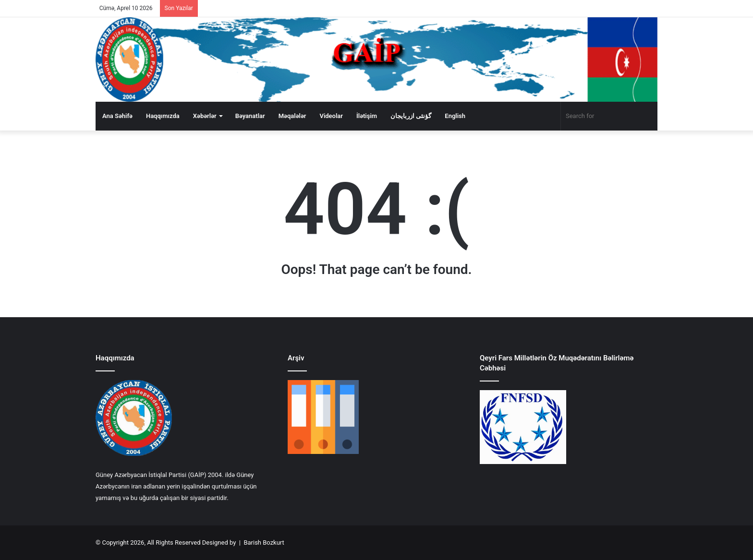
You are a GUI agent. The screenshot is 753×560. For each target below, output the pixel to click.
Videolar (331, 116)
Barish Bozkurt (264, 542)
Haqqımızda (163, 116)
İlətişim (367, 116)
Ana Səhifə (117, 116)
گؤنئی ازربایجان (411, 116)
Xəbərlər (205, 116)
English (455, 116)
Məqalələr (292, 116)
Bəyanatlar (250, 116)
